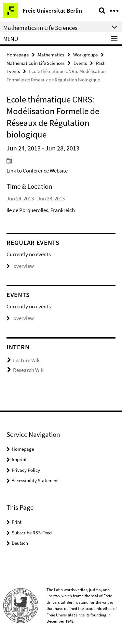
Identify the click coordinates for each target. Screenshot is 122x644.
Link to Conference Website (37, 171)
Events (80, 63)
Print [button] (17, 522)
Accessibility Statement (35, 480)
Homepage (18, 55)
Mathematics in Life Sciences (35, 63)
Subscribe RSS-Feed (32, 533)
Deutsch (20, 543)
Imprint (19, 459)
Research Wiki (29, 370)
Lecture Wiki (27, 360)
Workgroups (85, 55)
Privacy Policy (26, 470)
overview (20, 266)
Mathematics (51, 55)
